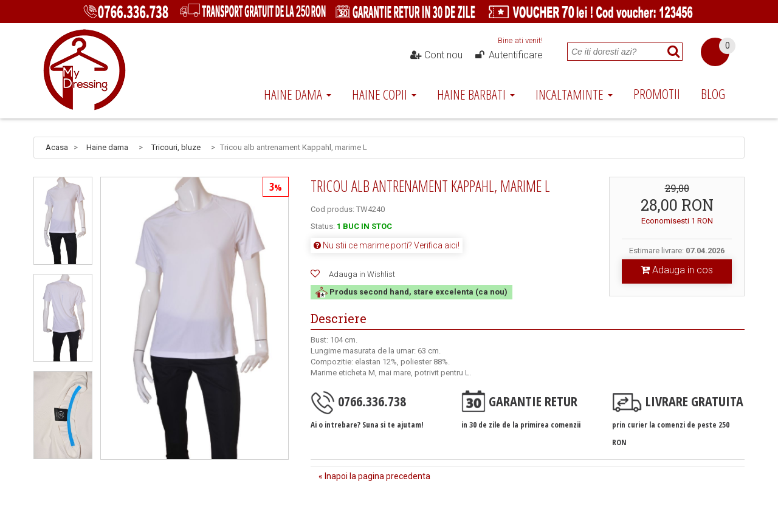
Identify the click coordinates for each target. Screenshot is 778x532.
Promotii (657, 94)
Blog (713, 94)
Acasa (57, 147)
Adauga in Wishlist (362, 274)
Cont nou (436, 55)
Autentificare (508, 55)
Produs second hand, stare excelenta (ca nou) (411, 292)
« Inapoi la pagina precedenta (374, 476)
